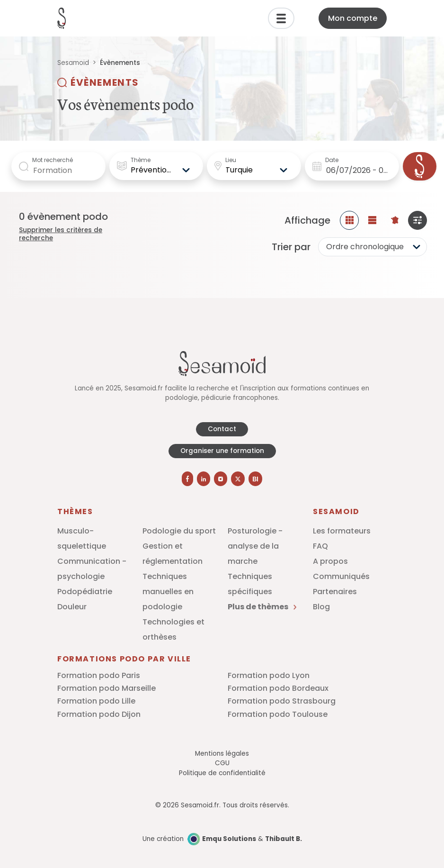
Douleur (72, 607)
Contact (222, 429)
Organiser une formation (222, 451)
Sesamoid (73, 63)
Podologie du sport (179, 531)
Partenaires (335, 592)
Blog (321, 607)
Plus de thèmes (262, 607)
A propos (330, 561)
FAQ (320, 546)
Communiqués (341, 576)
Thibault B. (284, 839)
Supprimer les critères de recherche (61, 234)
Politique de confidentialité (222, 773)
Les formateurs (342, 531)
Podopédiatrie (85, 592)
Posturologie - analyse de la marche (255, 546)
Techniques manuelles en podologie (168, 592)
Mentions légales (222, 754)
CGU (222, 763)
